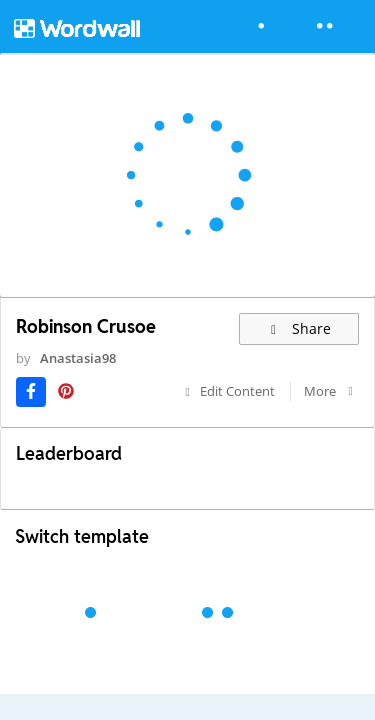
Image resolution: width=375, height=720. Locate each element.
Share (299, 328)
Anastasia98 (78, 358)
